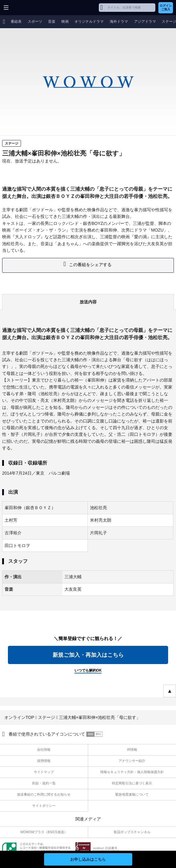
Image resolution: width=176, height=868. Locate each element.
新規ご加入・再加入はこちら (88, 655)
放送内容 (88, 302)
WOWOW (28, 8)
